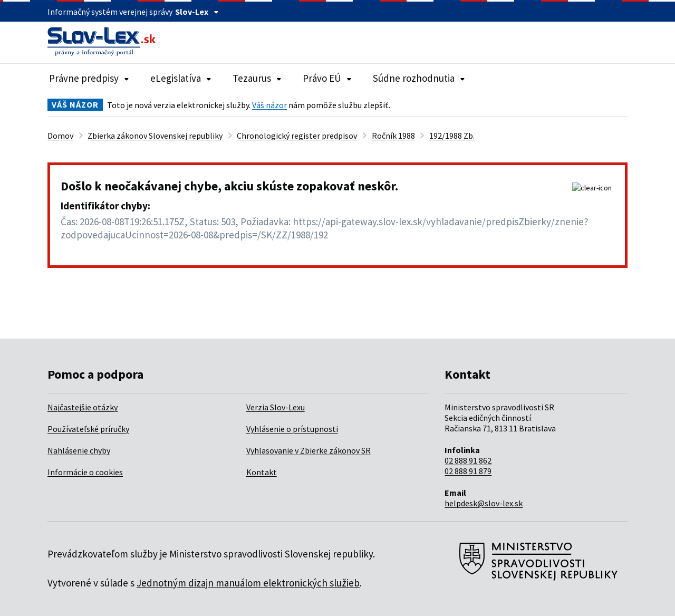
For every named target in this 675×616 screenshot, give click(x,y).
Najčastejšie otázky (83, 407)
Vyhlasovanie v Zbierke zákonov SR (308, 450)
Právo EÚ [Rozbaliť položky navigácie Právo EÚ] (327, 78)
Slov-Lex (197, 12)
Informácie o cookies (85, 472)
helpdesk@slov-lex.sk (484, 503)
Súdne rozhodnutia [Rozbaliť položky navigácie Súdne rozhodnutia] (419, 78)
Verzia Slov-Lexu (276, 407)
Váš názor (269, 105)
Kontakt (262, 472)
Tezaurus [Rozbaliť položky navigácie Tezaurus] (257, 78)
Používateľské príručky (88, 429)
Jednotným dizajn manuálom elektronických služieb (248, 583)
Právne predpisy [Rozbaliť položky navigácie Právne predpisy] (89, 78)
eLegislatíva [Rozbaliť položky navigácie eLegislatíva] (181, 78)
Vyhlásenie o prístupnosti (292, 429)
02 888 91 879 (468, 471)
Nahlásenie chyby (79, 450)
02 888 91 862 (468, 460)
